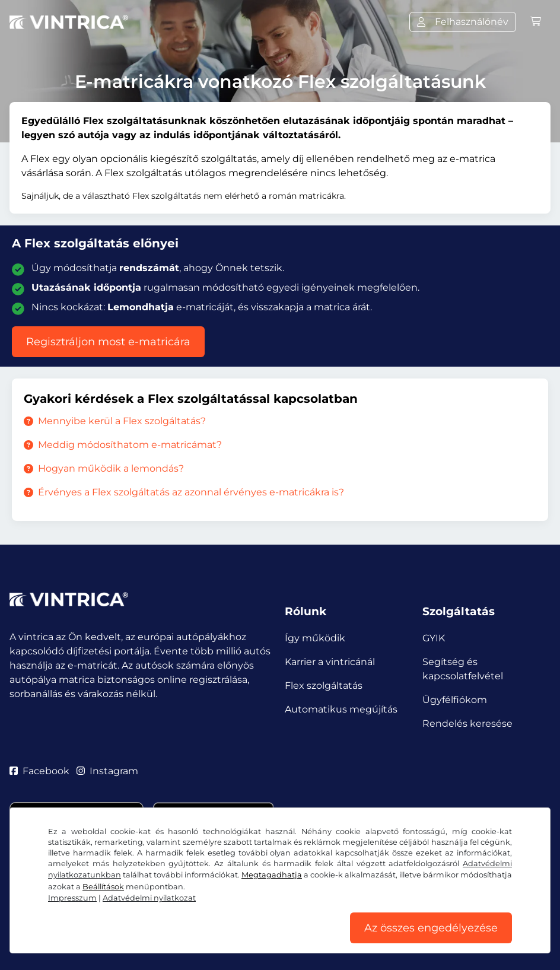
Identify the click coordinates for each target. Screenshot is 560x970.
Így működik (315, 638)
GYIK (434, 638)
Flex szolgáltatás (324, 686)
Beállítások (103, 887)
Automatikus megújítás (341, 709)
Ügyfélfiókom (455, 700)
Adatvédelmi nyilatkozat (149, 898)
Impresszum (72, 898)
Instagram (107, 771)
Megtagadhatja (272, 875)
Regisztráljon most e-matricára (108, 342)
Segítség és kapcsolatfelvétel (463, 669)
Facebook (39, 771)
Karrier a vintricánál (330, 662)
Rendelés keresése (467, 723)
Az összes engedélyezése (431, 928)
